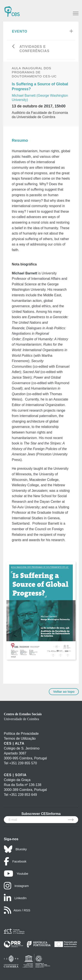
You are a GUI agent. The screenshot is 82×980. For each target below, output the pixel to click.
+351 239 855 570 (23, 763)
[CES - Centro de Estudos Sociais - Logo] (12, 9)
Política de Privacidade (21, 734)
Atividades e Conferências (34, 49)
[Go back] (14, 47)
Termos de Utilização (20, 738)
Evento (20, 31)
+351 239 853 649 (23, 795)
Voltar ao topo (64, 692)
